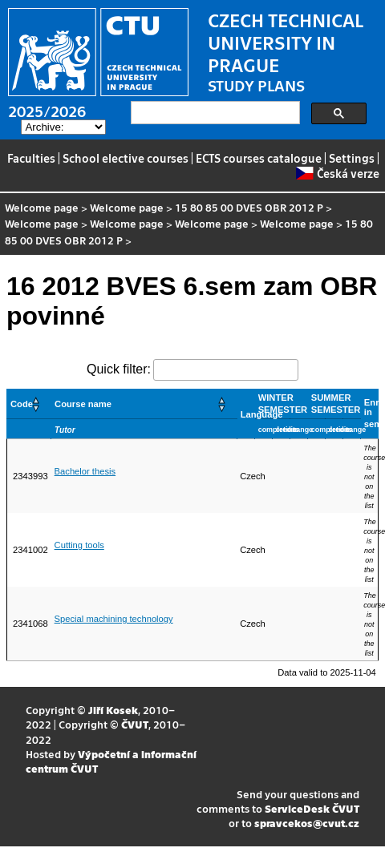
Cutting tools (79, 545)
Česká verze (337, 173)
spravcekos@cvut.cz (307, 823)
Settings (352, 158)
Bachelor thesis (85, 471)
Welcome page (42, 207)
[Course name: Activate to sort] (144, 404)
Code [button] (22, 404)
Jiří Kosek (113, 710)
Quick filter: (119, 369)
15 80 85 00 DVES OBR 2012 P (249, 207)
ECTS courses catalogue (259, 158)
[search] (214, 113)
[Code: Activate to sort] (29, 404)
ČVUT (135, 724)
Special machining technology (114, 619)
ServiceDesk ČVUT (312, 808)
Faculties (31, 158)
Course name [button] (83, 404)
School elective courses (126, 158)
